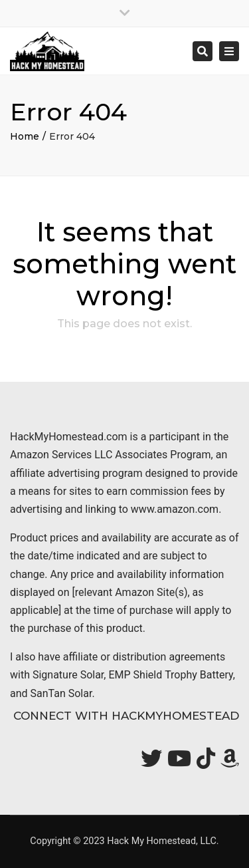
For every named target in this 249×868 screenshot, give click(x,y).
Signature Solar (68, 675)
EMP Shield (135, 675)
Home (25, 136)
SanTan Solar (61, 693)
